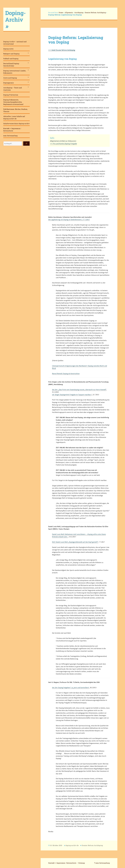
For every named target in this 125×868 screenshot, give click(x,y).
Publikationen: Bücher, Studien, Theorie (15, 110)
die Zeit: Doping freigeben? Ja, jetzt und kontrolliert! (71, 688)
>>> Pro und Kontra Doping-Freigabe (63, 144)
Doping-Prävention (11, 95)
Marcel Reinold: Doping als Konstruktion (66, 374)
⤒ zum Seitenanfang (102, 863)
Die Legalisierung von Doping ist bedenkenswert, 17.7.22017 (69, 220)
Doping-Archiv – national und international (15, 43)
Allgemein (69, 13)
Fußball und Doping (11, 59)
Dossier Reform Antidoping (95, 13)
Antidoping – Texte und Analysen (13, 89)
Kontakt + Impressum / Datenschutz (12, 130)
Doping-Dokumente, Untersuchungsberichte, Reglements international (13, 102)
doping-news (8, 49)
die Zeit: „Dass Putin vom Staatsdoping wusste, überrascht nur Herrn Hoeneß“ (79, 390)
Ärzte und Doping (10, 78)
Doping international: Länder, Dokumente (15, 72)
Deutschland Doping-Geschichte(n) (11, 65)
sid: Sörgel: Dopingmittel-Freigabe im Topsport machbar (72, 395)
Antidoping (79, 13)
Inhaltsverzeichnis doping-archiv (16, 124)
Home (61, 13)
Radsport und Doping (11, 54)
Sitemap (82, 863)
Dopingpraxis (8, 83)
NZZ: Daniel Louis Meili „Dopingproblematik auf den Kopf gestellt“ (75, 542)
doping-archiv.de (72, 845)
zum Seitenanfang (10, 136)
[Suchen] (26, 144)
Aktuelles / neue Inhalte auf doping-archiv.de (14, 117)
